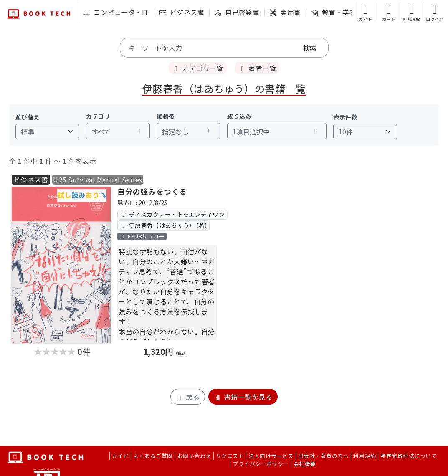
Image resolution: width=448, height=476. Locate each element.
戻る (188, 397)
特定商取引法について (409, 456)
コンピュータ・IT (116, 12)
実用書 (285, 12)
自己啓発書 (237, 12)
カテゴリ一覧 (198, 68)
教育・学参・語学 (344, 12)
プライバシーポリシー (261, 464)
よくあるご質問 (153, 456)
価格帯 (166, 116)
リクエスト (230, 456)
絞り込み (239, 116)
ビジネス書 (182, 12)
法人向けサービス (271, 456)
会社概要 (305, 464)
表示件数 (345, 117)
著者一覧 (257, 68)
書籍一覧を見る (243, 397)
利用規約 (364, 456)
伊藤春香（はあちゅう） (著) (164, 225)
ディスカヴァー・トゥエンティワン (173, 214)
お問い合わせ (194, 456)
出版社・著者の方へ (323, 456)
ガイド (120, 456)
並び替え (28, 117)
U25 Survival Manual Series (97, 180)
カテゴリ (98, 116)
